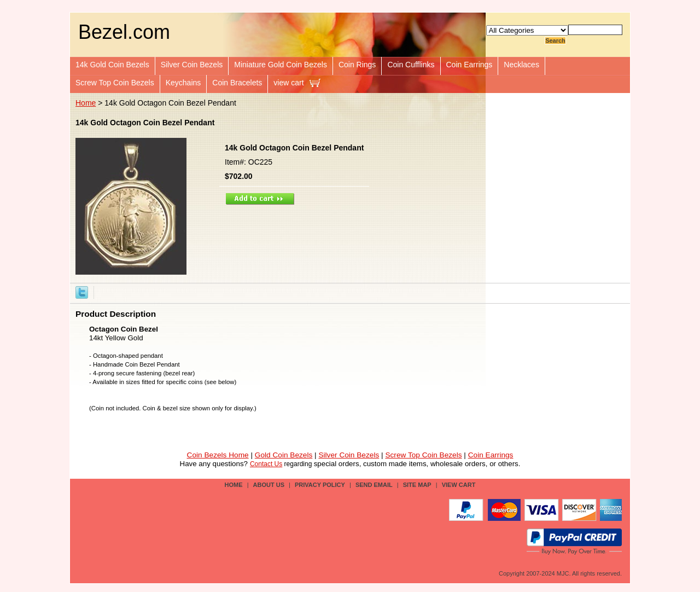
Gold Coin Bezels (284, 455)
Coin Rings (357, 65)
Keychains (183, 83)
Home (86, 103)
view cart (288, 83)
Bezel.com (124, 32)
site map (417, 485)
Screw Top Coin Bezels (115, 83)
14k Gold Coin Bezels (112, 65)
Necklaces (521, 65)
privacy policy (320, 485)
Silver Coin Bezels (192, 65)
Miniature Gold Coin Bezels (281, 65)
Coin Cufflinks (411, 65)
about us (269, 485)
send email (374, 485)
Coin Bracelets (237, 83)
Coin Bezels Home (218, 455)
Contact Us (266, 464)
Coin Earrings (469, 65)
